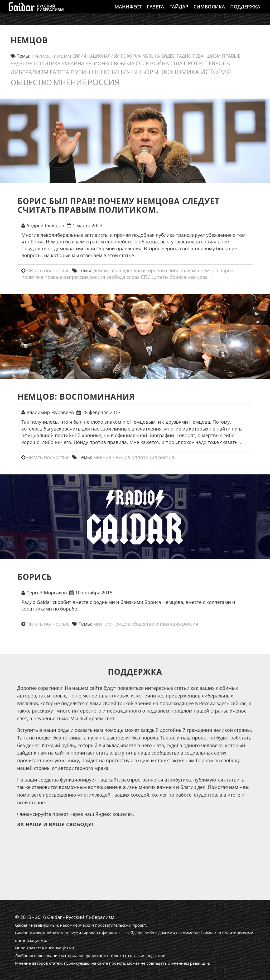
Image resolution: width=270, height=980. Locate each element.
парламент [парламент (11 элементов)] (44, 56)
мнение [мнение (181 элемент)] (70, 82)
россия (97, 277)
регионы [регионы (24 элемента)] (97, 63)
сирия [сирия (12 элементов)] (79, 56)
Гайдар (179, 12)
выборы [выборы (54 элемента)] (145, 72)
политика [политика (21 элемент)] (47, 63)
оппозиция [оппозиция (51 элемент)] (111, 72)
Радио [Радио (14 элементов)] (184, 56)
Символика (209, 12)
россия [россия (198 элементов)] (103, 82)
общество (143, 624)
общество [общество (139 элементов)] (31, 82)
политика (32, 277)
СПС (146, 277)
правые (53, 277)
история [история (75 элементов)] (216, 72)
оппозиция (144, 457)
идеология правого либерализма (161, 270)
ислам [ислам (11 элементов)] (64, 56)
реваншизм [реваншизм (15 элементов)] (207, 56)
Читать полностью (48, 270)
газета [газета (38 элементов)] (60, 72)
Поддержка (245, 12)
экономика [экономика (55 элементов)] (179, 72)
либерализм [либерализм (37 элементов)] (30, 72)
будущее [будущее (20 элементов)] (22, 63)
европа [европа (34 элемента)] (219, 63)
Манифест (128, 12)
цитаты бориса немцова (180, 277)
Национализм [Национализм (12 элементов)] (103, 56)
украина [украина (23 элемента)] (73, 63)
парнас (228, 270)
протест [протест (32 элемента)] (196, 63)
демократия (107, 270)
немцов (209, 270)
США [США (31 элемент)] (177, 63)
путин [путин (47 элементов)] (80, 72)
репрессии (76, 277)
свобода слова (123, 277)
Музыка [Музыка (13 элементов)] (151, 56)
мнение (102, 457)
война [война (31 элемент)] (160, 63)
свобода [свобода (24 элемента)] (123, 63)
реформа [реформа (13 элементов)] (131, 56)
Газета (155, 12)
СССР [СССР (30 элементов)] (142, 63)
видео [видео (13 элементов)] (168, 56)
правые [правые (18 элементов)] (231, 56)
